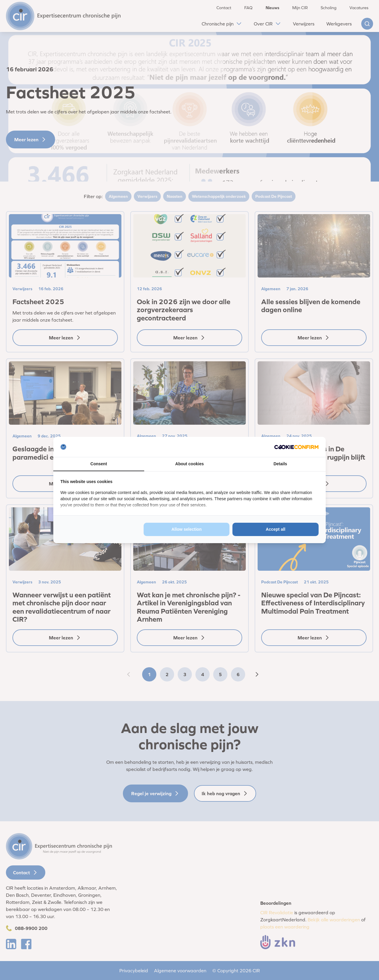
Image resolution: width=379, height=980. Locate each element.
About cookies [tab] (189, 464)
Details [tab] (280, 464)
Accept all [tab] (276, 529)
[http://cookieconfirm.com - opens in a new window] (296, 447)
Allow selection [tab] (187, 529)
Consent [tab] (99, 464)
